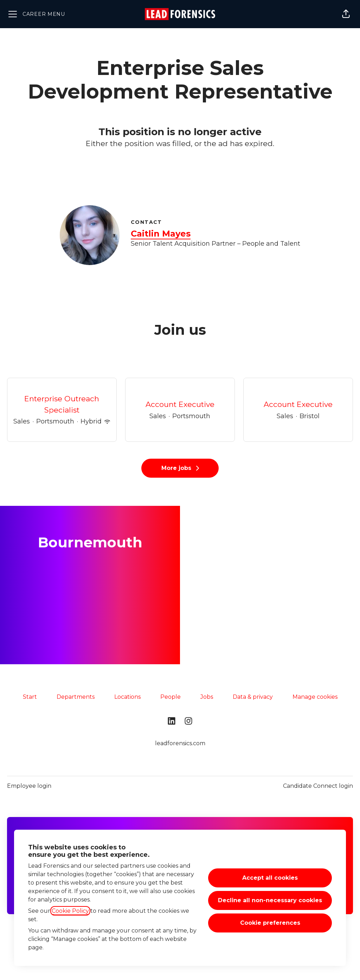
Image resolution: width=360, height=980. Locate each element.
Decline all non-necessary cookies (270, 900)
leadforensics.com (180, 743)
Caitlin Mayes (161, 234)
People (171, 697)
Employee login (29, 786)
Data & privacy (253, 697)
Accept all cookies (270, 878)
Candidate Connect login (318, 786)
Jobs (207, 697)
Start (30, 697)
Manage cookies (315, 697)
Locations (127, 697)
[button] (346, 14)
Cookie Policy (70, 911)
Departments (76, 697)
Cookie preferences (270, 923)
